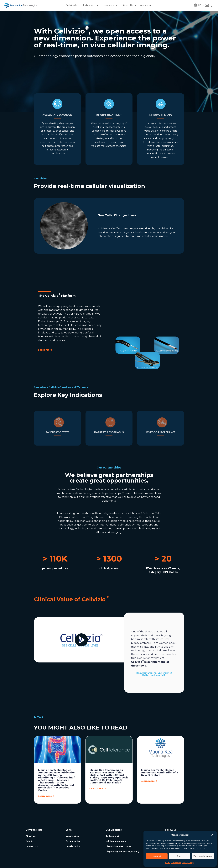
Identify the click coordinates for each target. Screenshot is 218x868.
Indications (89, 5)
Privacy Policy (188, 863)
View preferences (203, 856)
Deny (180, 856)
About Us (128, 5)
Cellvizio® (71, 5)
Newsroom (145, 5)
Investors (109, 5)
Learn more (46, 65)
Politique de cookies (173, 863)
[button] (212, 835)
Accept (157, 856)
